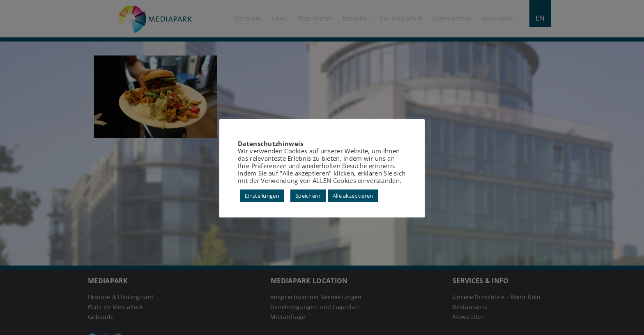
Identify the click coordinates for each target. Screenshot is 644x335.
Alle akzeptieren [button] (353, 196)
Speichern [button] (308, 196)
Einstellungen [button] (262, 196)
